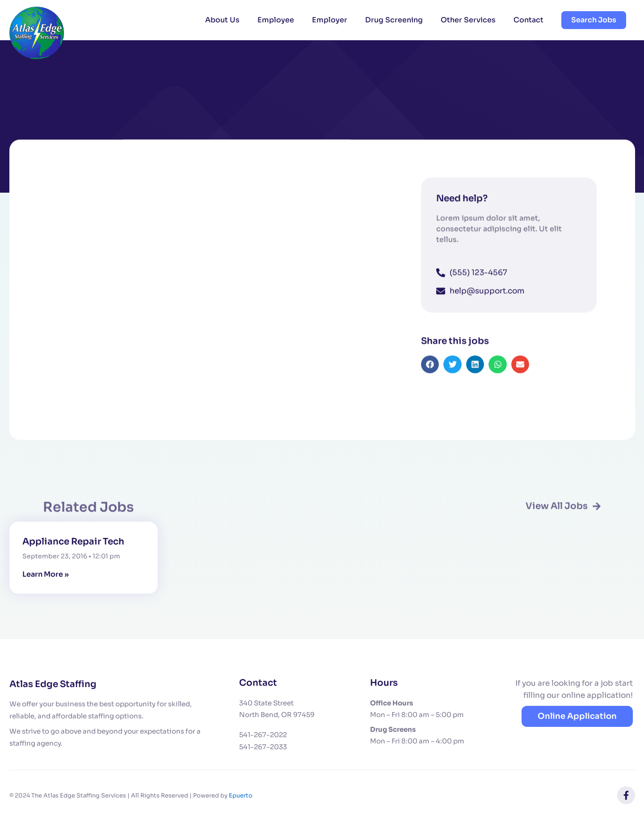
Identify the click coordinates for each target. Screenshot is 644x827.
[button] (430, 377)
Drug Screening (394, 20)
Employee (276, 20)
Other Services (468, 20)
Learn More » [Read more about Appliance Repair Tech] (46, 574)
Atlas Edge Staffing (53, 684)
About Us (222, 20)
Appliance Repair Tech (73, 542)
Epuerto (241, 795)
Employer (330, 20)
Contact (528, 20)
